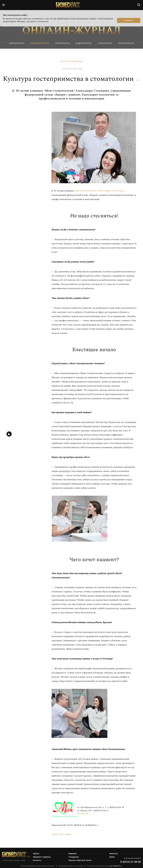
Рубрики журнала (40, 43)
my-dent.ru (83, 814)
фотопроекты (62, 43)
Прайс (112, 857)
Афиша (36, 854)
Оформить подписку (42, 857)
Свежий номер (17, 43)
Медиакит (73, 854)
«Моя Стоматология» (86, 191)
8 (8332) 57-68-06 (131, 862)
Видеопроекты (84, 43)
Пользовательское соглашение (71, 866)
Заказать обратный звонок (80, 860)
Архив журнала (126, 43)
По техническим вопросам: (104, 866)
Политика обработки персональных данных (38, 866)
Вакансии (114, 854)
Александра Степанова (111, 191)
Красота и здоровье (71, 61)
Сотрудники (74, 857)
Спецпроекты (105, 43)
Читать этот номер (62, 835)
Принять (129, 20)
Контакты (37, 860)
